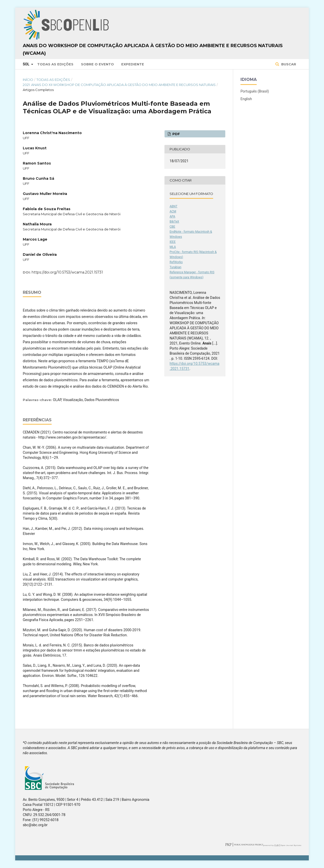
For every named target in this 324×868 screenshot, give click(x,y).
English (246, 99)
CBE (172, 227)
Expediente (133, 64)
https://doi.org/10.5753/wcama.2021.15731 (67, 272)
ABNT (174, 206)
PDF (176, 134)
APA (172, 216)
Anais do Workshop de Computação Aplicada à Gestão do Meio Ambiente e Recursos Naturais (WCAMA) (153, 49)
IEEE (173, 242)
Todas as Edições (55, 64)
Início (28, 80)
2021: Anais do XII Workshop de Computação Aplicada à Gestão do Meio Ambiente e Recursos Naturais (119, 85)
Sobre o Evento (97, 64)
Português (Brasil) (255, 91)
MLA (173, 247)
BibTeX (174, 222)
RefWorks (176, 262)
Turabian (175, 267)
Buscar (288, 64)
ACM (173, 211)
